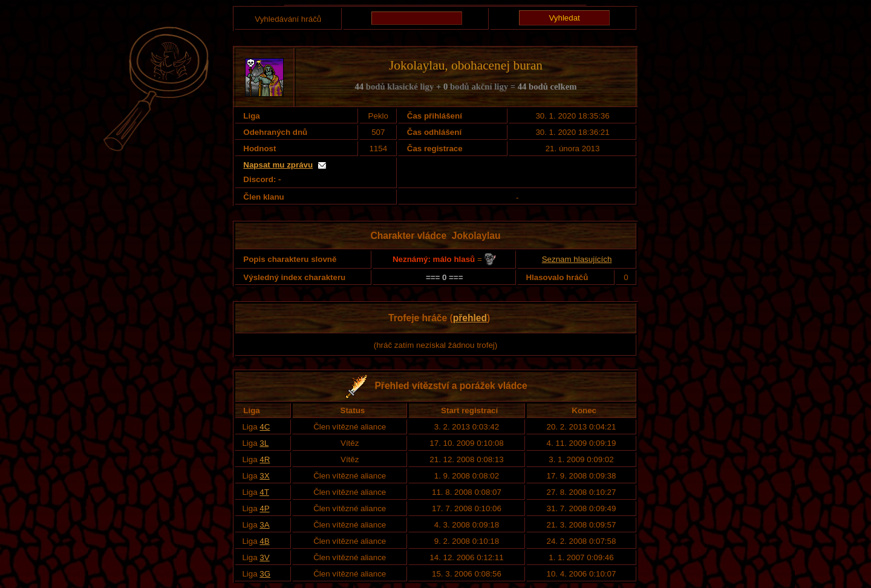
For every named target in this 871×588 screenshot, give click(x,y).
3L (264, 443)
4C (265, 427)
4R (265, 459)
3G (265, 574)
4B (264, 541)
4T (264, 492)
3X (264, 476)
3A (264, 525)
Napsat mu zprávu (278, 165)
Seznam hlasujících (577, 259)
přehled (470, 318)
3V (264, 557)
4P (264, 508)
